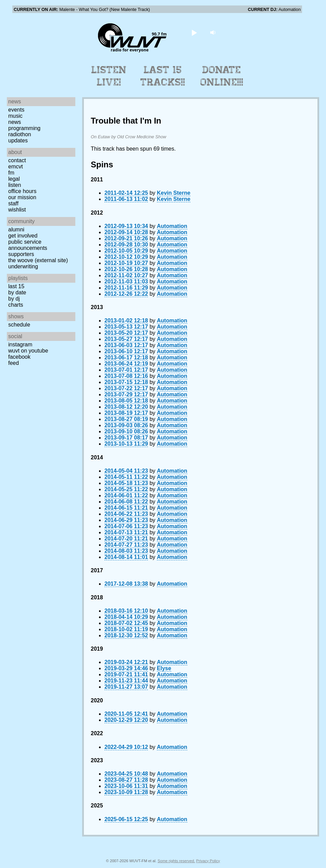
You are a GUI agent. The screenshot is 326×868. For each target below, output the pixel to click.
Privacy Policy (208, 861)
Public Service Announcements (28, 245)
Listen (15, 185)
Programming (24, 128)
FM (11, 173)
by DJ (14, 299)
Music (15, 116)
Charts (16, 305)
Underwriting (23, 266)
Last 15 (16, 286)
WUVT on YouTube (28, 351)
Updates (18, 141)
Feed (14, 363)
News (15, 122)
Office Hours (22, 191)
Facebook (19, 357)
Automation (172, 226)
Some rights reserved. (176, 861)
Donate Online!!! (222, 76)
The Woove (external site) (38, 260)
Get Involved (23, 236)
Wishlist (17, 210)
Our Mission (22, 197)
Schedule (19, 325)
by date (17, 292)
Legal (14, 179)
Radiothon (20, 134)
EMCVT (16, 167)
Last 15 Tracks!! (163, 76)
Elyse (164, 668)
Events (16, 110)
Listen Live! (109, 76)
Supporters (21, 254)
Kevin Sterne (174, 193)
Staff (13, 203)
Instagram (20, 344)
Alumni (16, 229)
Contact (17, 160)
